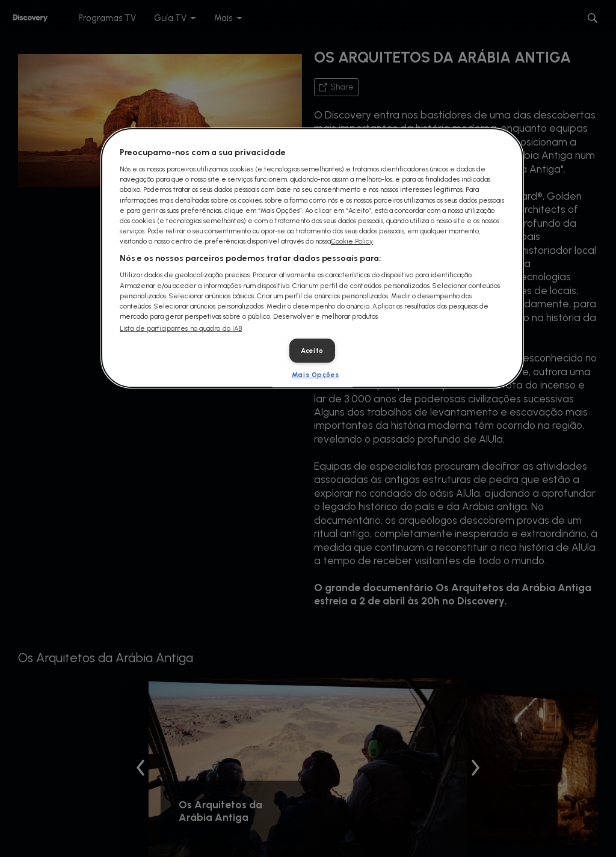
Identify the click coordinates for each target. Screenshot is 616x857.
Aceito (312, 351)
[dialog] (312, 258)
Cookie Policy (352, 241)
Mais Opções (315, 375)
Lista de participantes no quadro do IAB (181, 329)
